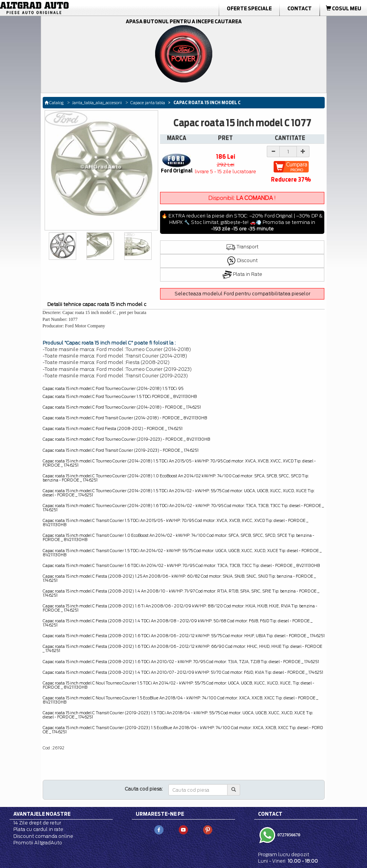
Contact (300, 8)
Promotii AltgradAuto (38, 843)
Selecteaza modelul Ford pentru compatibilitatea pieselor (242, 294)
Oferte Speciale (249, 8)
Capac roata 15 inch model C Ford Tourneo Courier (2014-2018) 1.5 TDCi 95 (113, 388)
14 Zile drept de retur (37, 823)
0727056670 (288, 835)
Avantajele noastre (42, 814)
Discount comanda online (43, 836)
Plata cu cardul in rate (38, 829)
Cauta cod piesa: (144, 789)
